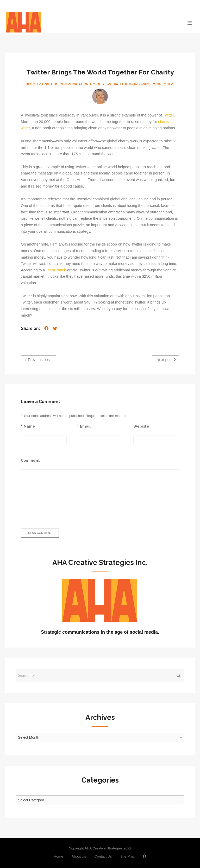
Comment (30, 460)
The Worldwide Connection (148, 84)
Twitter (168, 115)
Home (58, 856)
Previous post (38, 360)
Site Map (127, 856)
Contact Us (103, 856)
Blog (30, 84)
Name (29, 426)
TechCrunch (56, 270)
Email (85, 426)
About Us (79, 856)
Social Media (106, 84)
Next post (166, 360)
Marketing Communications (65, 84)
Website (141, 426)
